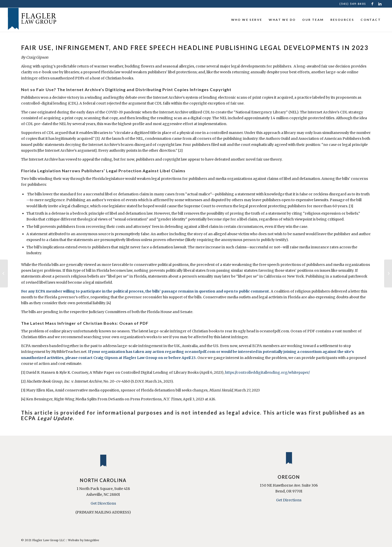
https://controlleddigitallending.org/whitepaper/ (267, 372)
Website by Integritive (84, 540)
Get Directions (103, 503)
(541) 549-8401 (353, 4)
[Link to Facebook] (373, 4)
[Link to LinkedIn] (380, 4)
